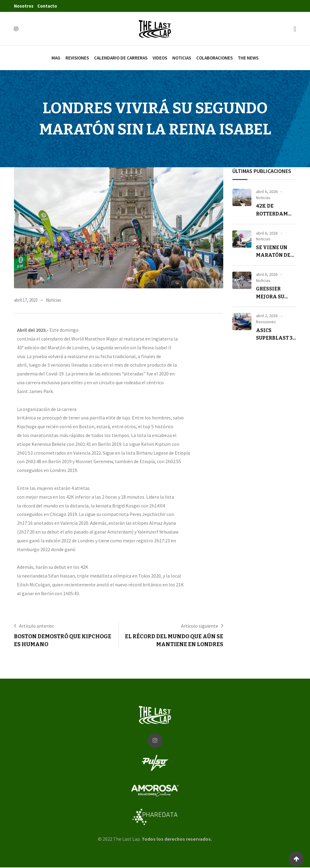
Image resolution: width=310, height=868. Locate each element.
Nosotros (24, 6)
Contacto (47, 6)
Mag (56, 58)
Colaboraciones (214, 58)
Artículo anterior (37, 626)
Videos (160, 58)
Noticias (182, 58)
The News (248, 58)
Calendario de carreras (121, 58)
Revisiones (77, 58)
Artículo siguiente (200, 626)
